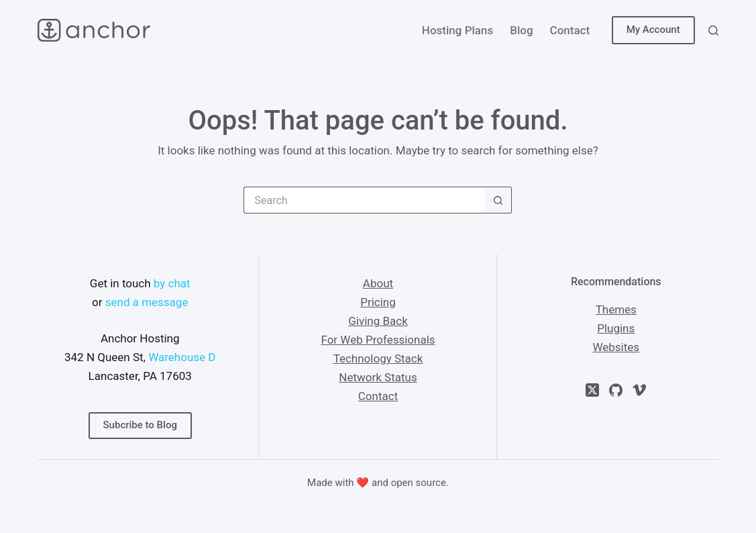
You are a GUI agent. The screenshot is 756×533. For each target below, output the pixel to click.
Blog (521, 30)
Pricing (378, 302)
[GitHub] (616, 390)
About (378, 283)
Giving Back (378, 321)
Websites (616, 347)
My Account (653, 30)
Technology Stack (378, 358)
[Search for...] (364, 200)
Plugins (616, 328)
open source (419, 483)
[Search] (713, 31)
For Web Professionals (378, 340)
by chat (172, 283)
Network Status (378, 377)
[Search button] (498, 200)
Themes (616, 309)
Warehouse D (182, 357)
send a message (147, 302)
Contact (570, 30)
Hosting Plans (457, 30)
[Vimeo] (639, 390)
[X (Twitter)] (592, 390)
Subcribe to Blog (140, 425)
